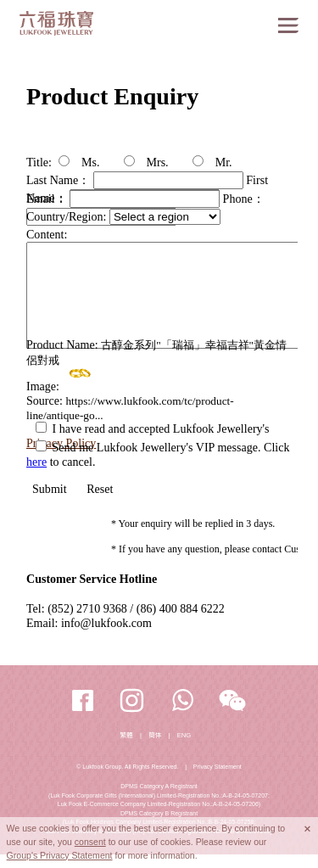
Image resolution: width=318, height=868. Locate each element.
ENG (184, 735)
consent (90, 842)
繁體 (127, 735)
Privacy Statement (218, 767)
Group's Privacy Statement (60, 855)
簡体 (155, 735)
